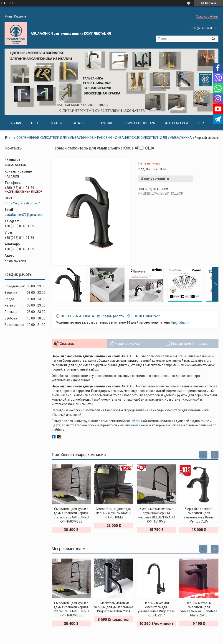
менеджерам (141, 425)
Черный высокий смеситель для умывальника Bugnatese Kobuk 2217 (156, 609)
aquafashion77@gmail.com (24, 215)
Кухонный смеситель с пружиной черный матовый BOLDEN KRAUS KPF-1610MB (156, 515)
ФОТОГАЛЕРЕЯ (176, 123)
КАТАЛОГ (79, 123)
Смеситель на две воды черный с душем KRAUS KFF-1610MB (114, 513)
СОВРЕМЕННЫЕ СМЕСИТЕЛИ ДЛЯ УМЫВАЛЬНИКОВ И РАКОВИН (64, 138)
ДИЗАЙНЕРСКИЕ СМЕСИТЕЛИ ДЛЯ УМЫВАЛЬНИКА (153, 138)
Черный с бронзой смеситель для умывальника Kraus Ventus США (199, 515)
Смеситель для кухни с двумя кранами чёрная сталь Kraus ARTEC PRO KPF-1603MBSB (71, 515)
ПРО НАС (107, 123)
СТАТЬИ (56, 123)
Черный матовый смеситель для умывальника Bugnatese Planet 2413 (199, 609)
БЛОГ (35, 123)
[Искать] (213, 39)
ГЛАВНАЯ (14, 123)
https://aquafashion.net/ (22, 203)
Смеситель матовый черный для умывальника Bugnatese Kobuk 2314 (114, 607)
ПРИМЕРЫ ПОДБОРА (139, 123)
